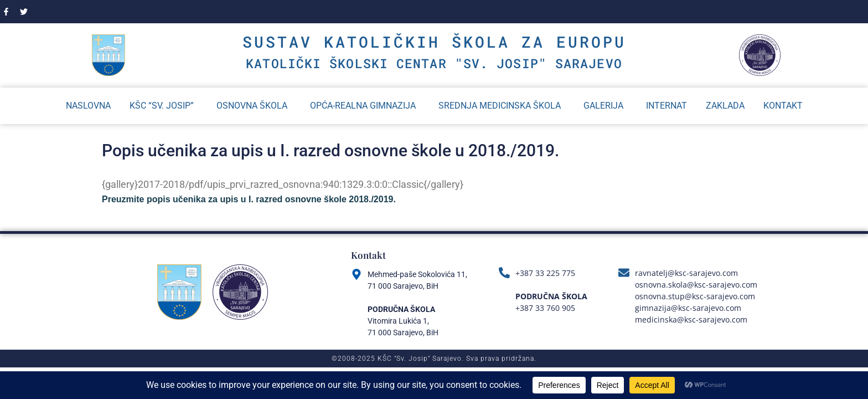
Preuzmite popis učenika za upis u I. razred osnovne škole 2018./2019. (249, 199)
